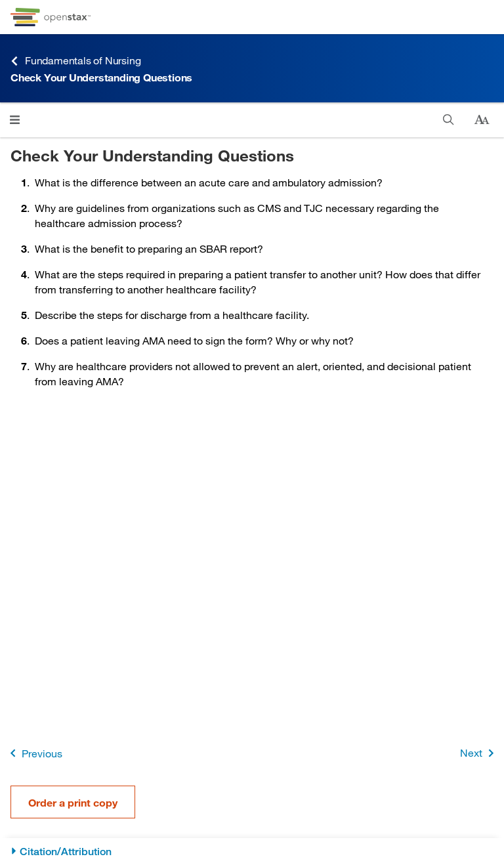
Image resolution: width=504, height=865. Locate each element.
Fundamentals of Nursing (75, 61)
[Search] (449, 120)
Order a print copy (73, 802)
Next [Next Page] (479, 753)
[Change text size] (482, 120)
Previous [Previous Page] (34, 753)
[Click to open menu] (15, 120)
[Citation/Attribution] (252, 852)
